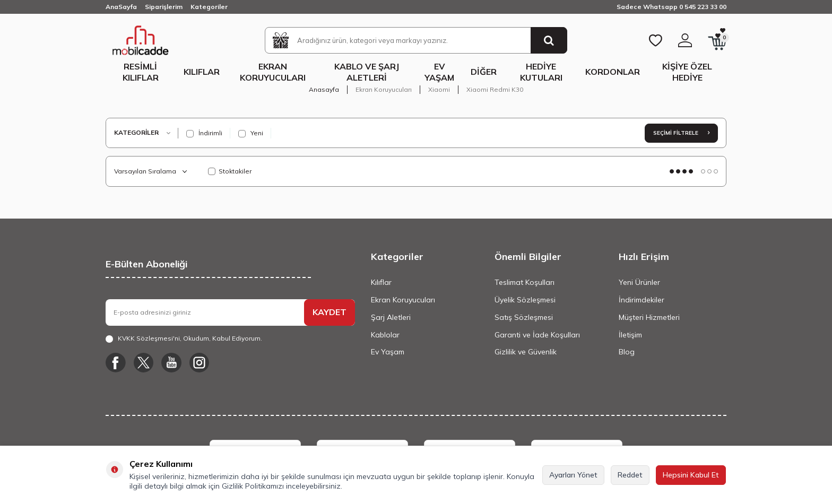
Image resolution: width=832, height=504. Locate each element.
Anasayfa (324, 89)
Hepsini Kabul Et (691, 475)
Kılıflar (202, 72)
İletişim (630, 335)
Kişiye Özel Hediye (687, 72)
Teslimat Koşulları (525, 282)
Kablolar (385, 335)
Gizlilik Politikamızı (253, 486)
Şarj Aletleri (391, 317)
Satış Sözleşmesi (524, 317)
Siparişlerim (164, 7)
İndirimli (204, 133)
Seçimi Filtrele (681, 133)
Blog (627, 352)
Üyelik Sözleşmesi (525, 300)
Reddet (630, 475)
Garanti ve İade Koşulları (537, 335)
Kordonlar (613, 72)
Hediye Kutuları (541, 72)
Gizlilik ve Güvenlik (526, 352)
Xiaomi (439, 89)
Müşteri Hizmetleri (649, 317)
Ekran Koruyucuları (273, 72)
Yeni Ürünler (639, 282)
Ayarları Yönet (573, 475)
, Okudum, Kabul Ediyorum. (184, 338)
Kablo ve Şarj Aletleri (367, 72)
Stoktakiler (230, 171)
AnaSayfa (121, 7)
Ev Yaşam (439, 72)
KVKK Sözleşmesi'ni (149, 338)
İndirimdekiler (642, 300)
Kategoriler (209, 7)
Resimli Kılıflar (141, 72)
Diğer (484, 72)
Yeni (251, 133)
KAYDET (330, 312)
